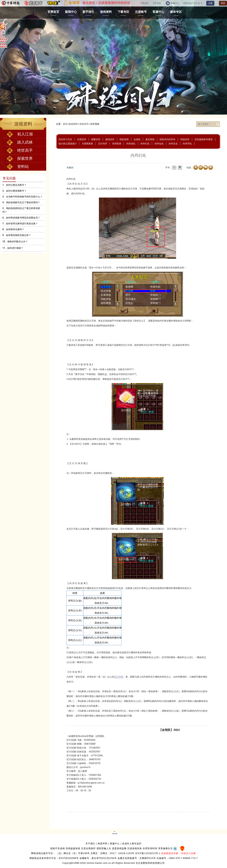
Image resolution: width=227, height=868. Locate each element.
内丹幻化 (145, 144)
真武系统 (150, 139)
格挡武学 (110, 139)
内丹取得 (117, 144)
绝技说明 (124, 139)
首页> (66, 124)
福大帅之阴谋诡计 (68, 144)
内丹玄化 (173, 144)
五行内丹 (103, 144)
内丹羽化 (187, 144)
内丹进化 (131, 144)
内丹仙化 (159, 144)
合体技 (137, 139)
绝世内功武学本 (167, 139)
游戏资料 (73, 124)
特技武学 (185, 139)
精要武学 (96, 139)
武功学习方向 (65, 139)
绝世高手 (84, 124)
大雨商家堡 (87, 144)
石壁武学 (82, 139)
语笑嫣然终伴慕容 (204, 139)
